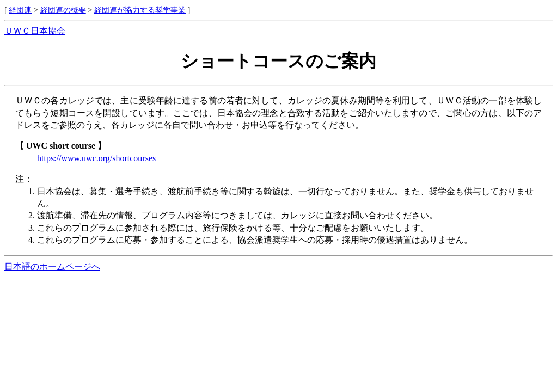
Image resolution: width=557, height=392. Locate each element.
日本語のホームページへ (52, 267)
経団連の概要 (63, 10)
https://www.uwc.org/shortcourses (96, 158)
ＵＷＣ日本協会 (35, 31)
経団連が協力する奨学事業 (140, 10)
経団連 (20, 10)
